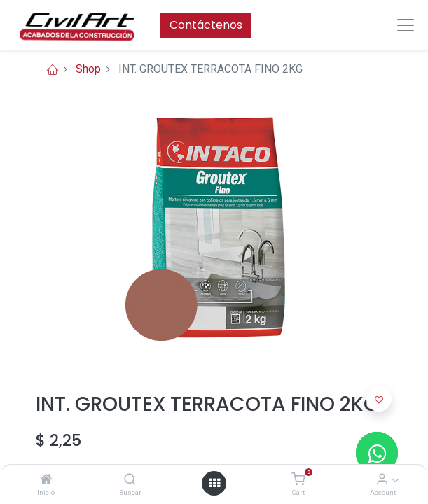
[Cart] (298, 480)
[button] (379, 399)
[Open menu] (214, 483)
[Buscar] (130, 480)
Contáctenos (206, 25)
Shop (88, 69)
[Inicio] (46, 480)
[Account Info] (382, 480)
